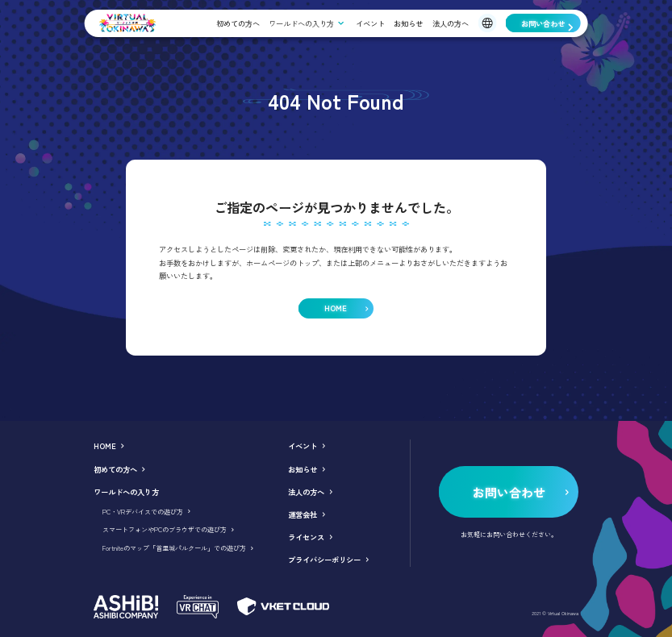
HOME (105, 446)
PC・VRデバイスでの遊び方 (143, 512)
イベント (370, 23)
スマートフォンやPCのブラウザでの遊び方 (165, 529)
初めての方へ (238, 23)
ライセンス (306, 537)
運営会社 (303, 514)
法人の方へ (451, 23)
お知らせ (408, 23)
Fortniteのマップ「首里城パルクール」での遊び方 (174, 548)
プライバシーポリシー (324, 560)
